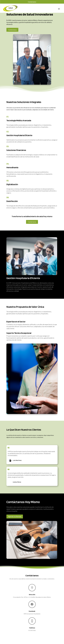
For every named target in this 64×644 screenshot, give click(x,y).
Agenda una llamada (15, 517)
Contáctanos (32, 2)
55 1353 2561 (32, 630)
